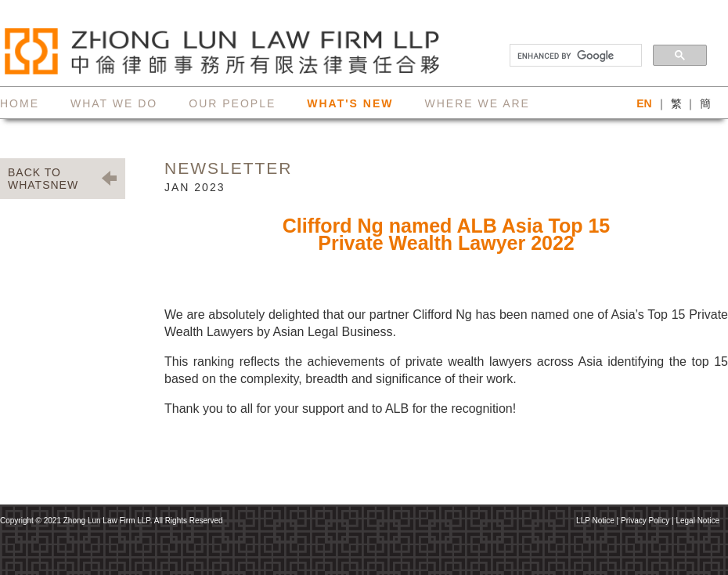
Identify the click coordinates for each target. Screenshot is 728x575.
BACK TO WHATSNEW (43, 179)
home (20, 103)
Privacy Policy (645, 521)
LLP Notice (595, 521)
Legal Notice (697, 521)
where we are (477, 103)
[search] (574, 56)
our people (232, 103)
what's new (350, 103)
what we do (114, 103)
